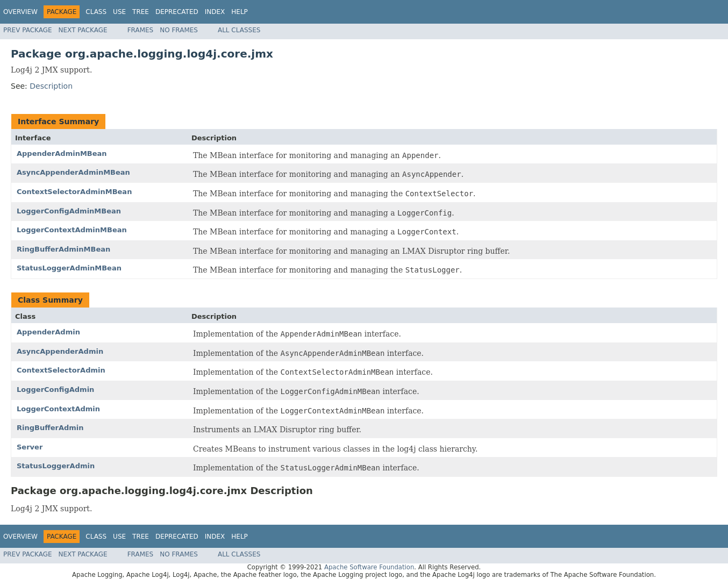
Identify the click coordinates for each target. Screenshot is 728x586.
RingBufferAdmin (50, 428)
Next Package (83, 30)
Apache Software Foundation (369, 567)
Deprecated (177, 12)
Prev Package (28, 30)
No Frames (179, 30)
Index (215, 12)
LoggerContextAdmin (58, 409)
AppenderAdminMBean (62, 153)
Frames (141, 30)
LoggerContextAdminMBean (72, 230)
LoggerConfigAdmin (55, 390)
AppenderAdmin (48, 332)
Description (51, 86)
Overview (20, 12)
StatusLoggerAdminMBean (69, 268)
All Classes (239, 30)
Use (119, 12)
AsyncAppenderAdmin (60, 351)
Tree (141, 12)
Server (30, 447)
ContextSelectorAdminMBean (74, 192)
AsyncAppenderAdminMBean (73, 172)
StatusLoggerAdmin (56, 466)
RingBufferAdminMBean (63, 249)
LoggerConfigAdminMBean (69, 211)
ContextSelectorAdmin (61, 370)
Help (240, 12)
